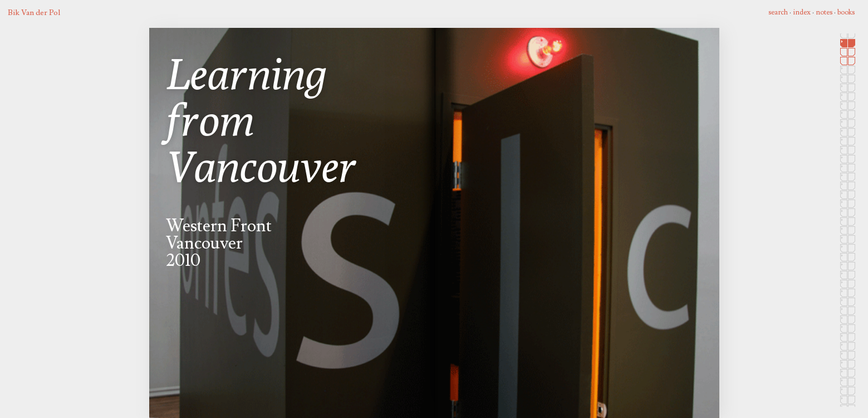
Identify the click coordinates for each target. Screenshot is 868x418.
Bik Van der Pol (34, 13)
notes (824, 12)
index (802, 12)
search (778, 12)
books (846, 12)
